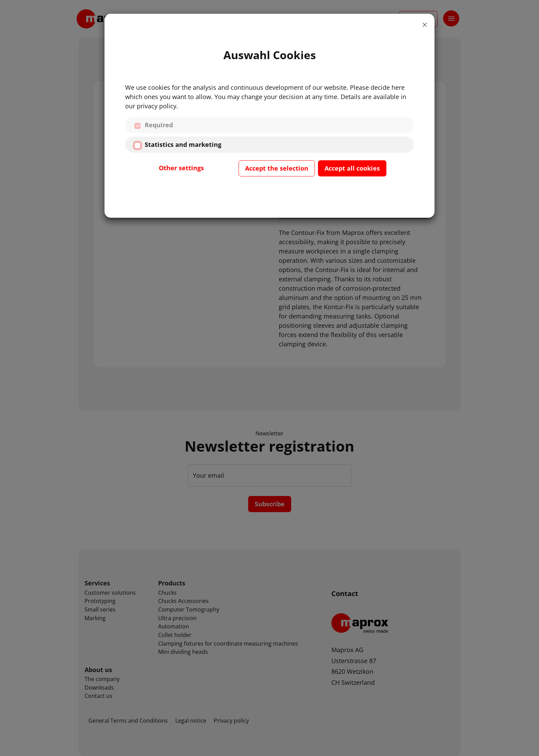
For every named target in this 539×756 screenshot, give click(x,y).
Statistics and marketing (183, 144)
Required (159, 125)
